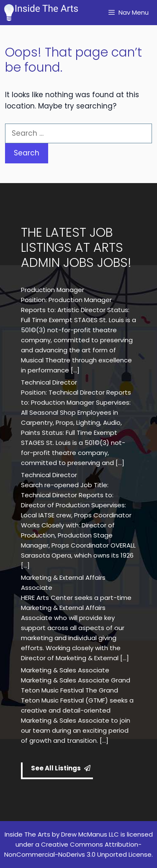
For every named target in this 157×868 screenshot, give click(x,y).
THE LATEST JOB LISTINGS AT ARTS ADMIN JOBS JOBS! (76, 248)
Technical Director (49, 382)
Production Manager (53, 290)
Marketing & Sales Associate (65, 670)
